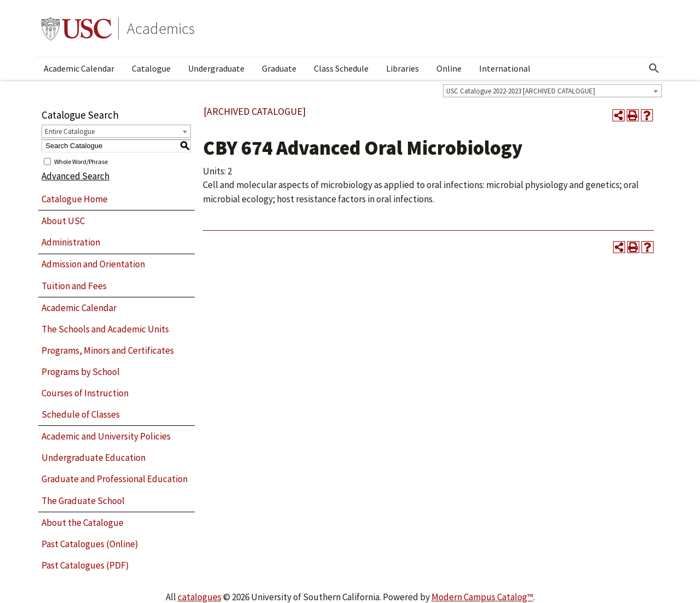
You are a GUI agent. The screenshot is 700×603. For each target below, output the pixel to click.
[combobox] (552, 91)
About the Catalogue (83, 523)
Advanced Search (75, 176)
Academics (161, 28)
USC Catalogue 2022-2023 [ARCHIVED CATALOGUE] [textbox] (521, 91)
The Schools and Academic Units (105, 329)
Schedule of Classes (81, 414)
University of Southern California (77, 28)
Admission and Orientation (93, 264)
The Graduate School (83, 501)
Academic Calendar (79, 68)
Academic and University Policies (106, 436)
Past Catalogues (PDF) (85, 565)
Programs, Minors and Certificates (108, 350)
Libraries (402, 68)
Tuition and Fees (74, 286)
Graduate (279, 68)
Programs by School (81, 372)
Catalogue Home (75, 199)
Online (449, 68)
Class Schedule (341, 68)
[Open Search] (654, 68)
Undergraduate (216, 68)
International (505, 68)
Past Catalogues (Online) (90, 544)
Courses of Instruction (85, 393)
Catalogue (151, 68)
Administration (71, 242)
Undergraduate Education (94, 458)
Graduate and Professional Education (115, 479)
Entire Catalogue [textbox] (70, 131)
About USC (63, 221)
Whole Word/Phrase (81, 161)
